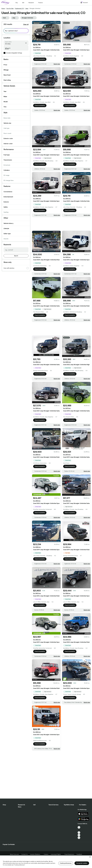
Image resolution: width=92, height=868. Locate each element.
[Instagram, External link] (79, 835)
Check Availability (40, 59)
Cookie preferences (66, 863)
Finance (40, 3)
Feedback (79, 854)
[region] (46, 862)
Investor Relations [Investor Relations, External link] (36, 854)
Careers (46, 854)
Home (3, 8)
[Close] (90, 857)
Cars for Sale (10, 8)
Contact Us (24, 854)
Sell (23, 3)
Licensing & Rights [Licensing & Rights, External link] (56, 854)
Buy (17, 3)
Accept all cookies (82, 863)
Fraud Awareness (69, 854)
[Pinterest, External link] (79, 838)
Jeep (27, 8)
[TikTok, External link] (79, 827)
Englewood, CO (19, 8)
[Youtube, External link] (79, 833)
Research (31, 3)
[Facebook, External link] (79, 830)
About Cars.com (14, 854)
